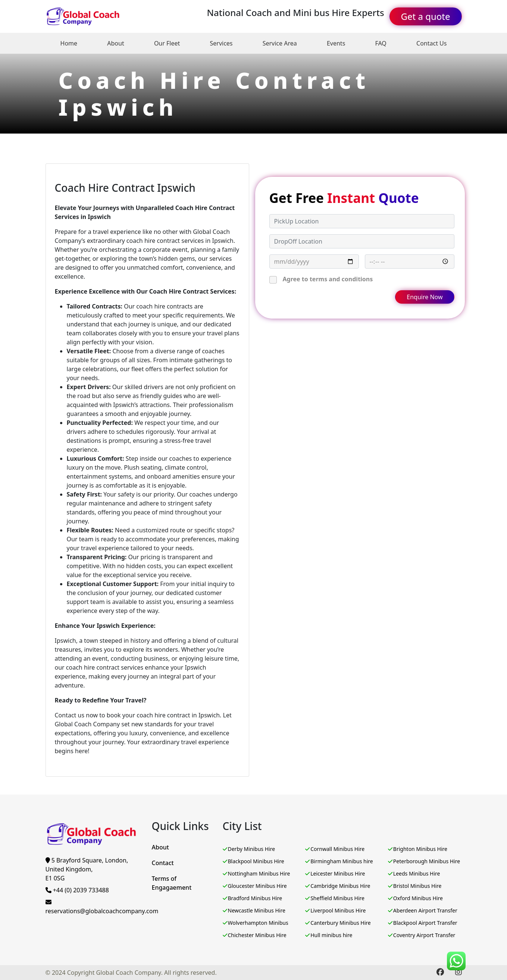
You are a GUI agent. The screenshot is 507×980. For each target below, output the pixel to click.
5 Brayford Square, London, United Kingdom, (87, 869)
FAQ (381, 43)
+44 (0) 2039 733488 (77, 890)
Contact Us (431, 43)
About (115, 43)
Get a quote (426, 16)
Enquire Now (425, 297)
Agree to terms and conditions (328, 279)
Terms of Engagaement (172, 883)
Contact (163, 863)
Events (336, 43)
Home (69, 43)
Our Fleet (167, 43)
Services (221, 43)
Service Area (280, 43)
